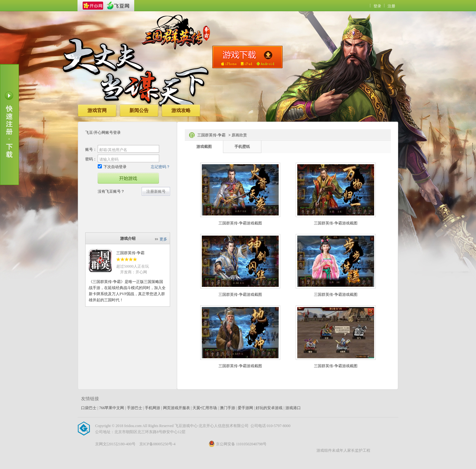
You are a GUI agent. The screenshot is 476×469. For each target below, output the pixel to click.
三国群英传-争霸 (130, 253)
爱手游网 (245, 408)
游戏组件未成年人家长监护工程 (343, 450)
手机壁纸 (242, 147)
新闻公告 (139, 110)
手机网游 (152, 408)
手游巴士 (135, 408)
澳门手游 (227, 408)
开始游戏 (128, 178)
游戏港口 (293, 408)
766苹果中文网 (111, 408)
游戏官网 (97, 110)
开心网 (93, 6)
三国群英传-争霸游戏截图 (240, 223)
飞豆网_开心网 (118, 6)
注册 (391, 6)
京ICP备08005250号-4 (157, 444)
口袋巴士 (89, 408)
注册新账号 (156, 191)
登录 (377, 6)
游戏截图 (204, 147)
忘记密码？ (160, 167)
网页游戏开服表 (176, 408)
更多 (163, 239)
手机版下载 (247, 57)
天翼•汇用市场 (205, 408)
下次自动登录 (112, 167)
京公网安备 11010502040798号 (238, 444)
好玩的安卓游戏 (269, 408)
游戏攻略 (181, 110)
